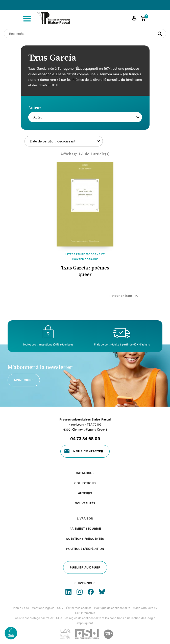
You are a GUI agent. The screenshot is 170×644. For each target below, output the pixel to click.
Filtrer (123, 144)
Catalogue (85, 473)
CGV (60, 608)
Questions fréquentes (85, 538)
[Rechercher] (85, 34)
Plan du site (21, 608)
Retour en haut (124, 296)
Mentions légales (43, 608)
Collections (85, 483)
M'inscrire (24, 380)
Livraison (85, 518)
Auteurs (85, 493)
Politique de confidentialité (112, 608)
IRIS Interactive (85, 613)
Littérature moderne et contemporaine (85, 257)
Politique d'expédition (85, 549)
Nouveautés (85, 503)
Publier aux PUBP (85, 567)
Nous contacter (88, 451)
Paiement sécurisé (85, 528)
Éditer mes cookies (79, 608)
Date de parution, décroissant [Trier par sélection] (65, 141)
